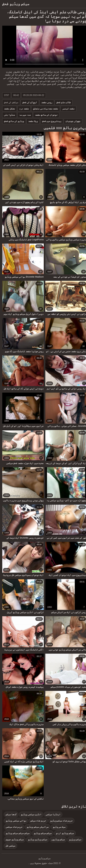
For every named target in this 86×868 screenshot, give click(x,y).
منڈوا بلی (8, 115)
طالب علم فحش (62, 102)
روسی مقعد (45, 102)
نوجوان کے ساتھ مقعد (45, 115)
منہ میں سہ (24, 115)
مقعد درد (23, 109)
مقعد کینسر (67, 109)
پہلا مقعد (32, 121)
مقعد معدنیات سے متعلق (44, 109)
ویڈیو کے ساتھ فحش (13, 121)
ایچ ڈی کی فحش (28, 102)
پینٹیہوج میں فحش (50, 121)
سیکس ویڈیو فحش (14, 4)
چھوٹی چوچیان (71, 121)
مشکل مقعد (8, 109)
